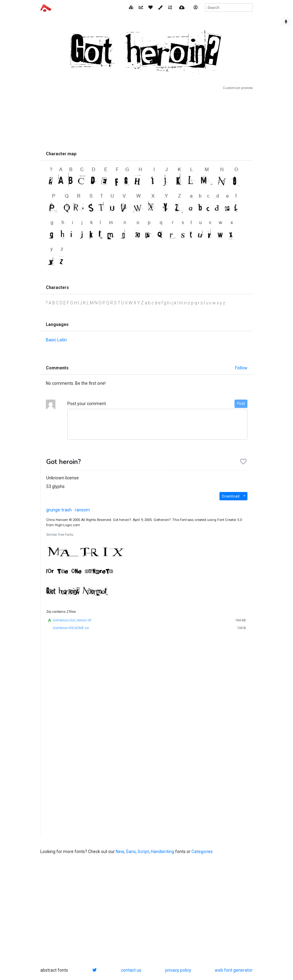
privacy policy (178, 970)
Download (231, 496)
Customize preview (238, 88)
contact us (131, 970)
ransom (82, 510)
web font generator (234, 970)
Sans (131, 852)
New (120, 852)
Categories (202, 852)
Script (143, 852)
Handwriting (163, 852)
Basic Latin (56, 340)
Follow (241, 368)
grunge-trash (59, 510)
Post (241, 404)
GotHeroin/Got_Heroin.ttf (72, 620)
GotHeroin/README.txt (71, 628)
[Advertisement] (146, 119)
